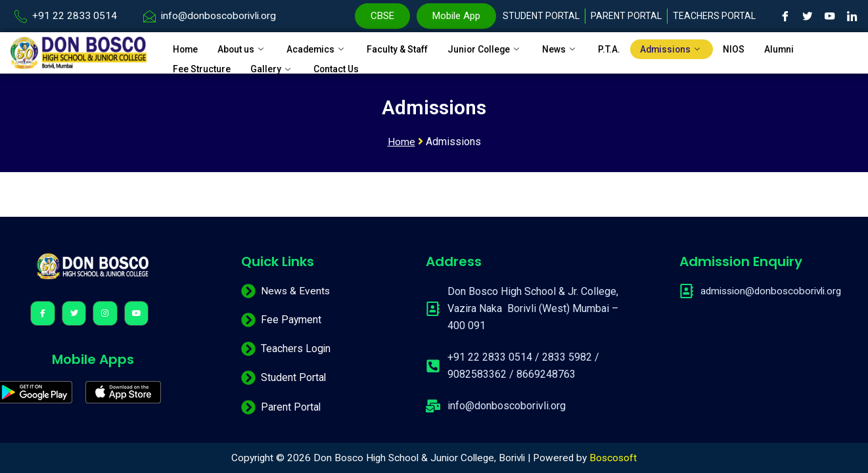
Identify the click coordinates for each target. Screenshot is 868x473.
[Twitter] (808, 16)
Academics (326, 47)
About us (247, 47)
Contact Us (347, 64)
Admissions (703, 47)
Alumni (814, 47)
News (587, 47)
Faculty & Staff (413, 47)
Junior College (508, 47)
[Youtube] (830, 16)
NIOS (767, 47)
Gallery (279, 64)
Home (187, 47)
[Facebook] (785, 16)
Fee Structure (205, 64)
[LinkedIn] (852, 16)
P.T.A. (638, 47)
